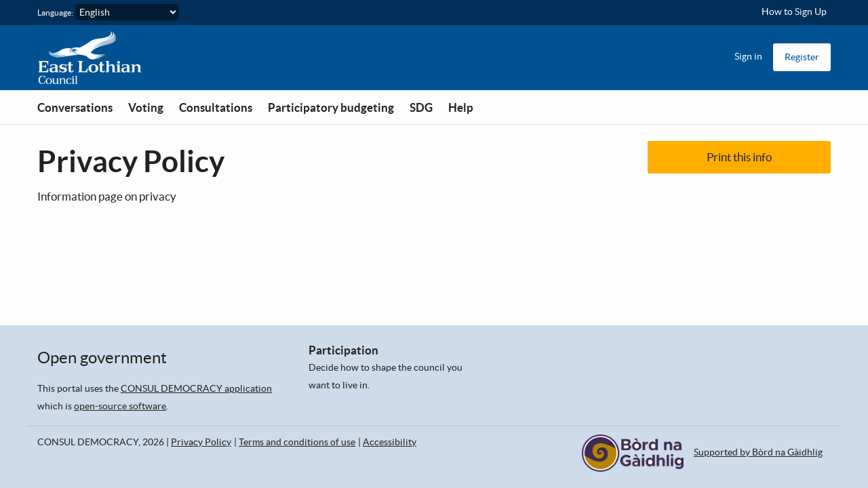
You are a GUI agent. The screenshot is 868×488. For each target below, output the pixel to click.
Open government (102, 358)
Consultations (216, 107)
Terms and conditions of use (297, 442)
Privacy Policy (201, 442)
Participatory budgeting (331, 107)
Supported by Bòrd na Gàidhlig (758, 452)
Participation (343, 350)
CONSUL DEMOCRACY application (196, 388)
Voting (146, 107)
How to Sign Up (794, 12)
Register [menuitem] (802, 57)
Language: (55, 13)
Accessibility (390, 442)
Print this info (739, 157)
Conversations (75, 107)
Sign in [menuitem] (748, 56)
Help (461, 107)
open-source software (120, 406)
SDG (421, 107)
